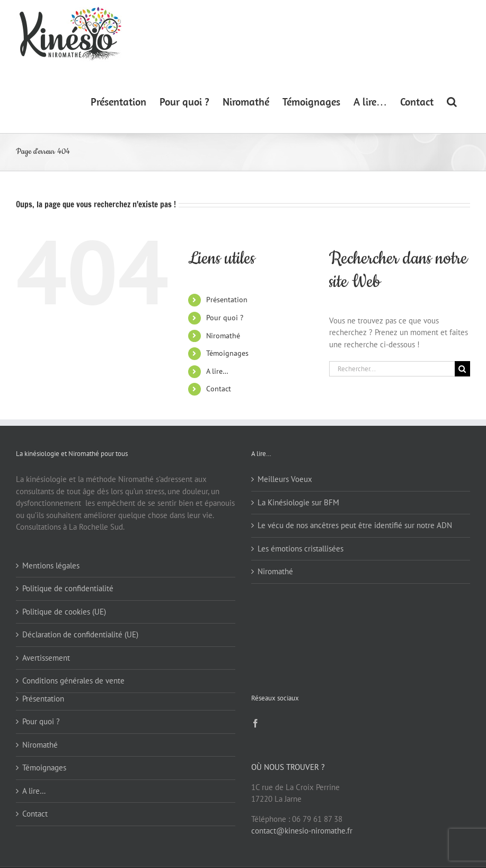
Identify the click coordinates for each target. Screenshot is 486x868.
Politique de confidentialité (68, 588)
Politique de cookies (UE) (64, 612)
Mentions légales (51, 565)
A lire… (217, 371)
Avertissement (46, 658)
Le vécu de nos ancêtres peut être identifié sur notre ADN (355, 525)
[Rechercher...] (392, 369)
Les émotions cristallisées (301, 549)
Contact (219, 389)
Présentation (227, 300)
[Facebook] (255, 723)
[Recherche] (462, 369)
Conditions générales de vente (73, 681)
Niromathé (223, 336)
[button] (452, 101)
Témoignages (227, 353)
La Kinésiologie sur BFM (298, 502)
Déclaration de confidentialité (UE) (80, 634)
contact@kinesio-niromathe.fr (302, 831)
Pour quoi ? (225, 318)
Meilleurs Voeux (285, 479)
